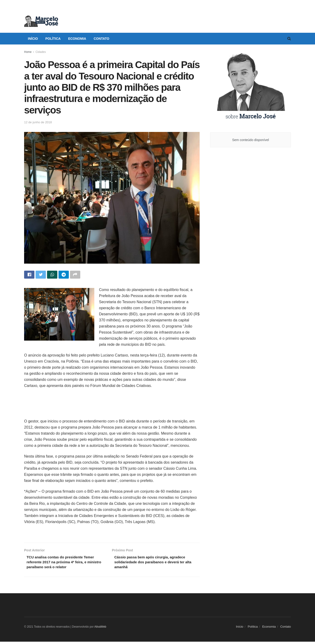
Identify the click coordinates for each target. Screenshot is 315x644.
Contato (101, 39)
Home (28, 52)
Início (33, 39)
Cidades (41, 52)
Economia (77, 39)
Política (53, 39)
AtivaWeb (100, 629)
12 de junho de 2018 (38, 122)
